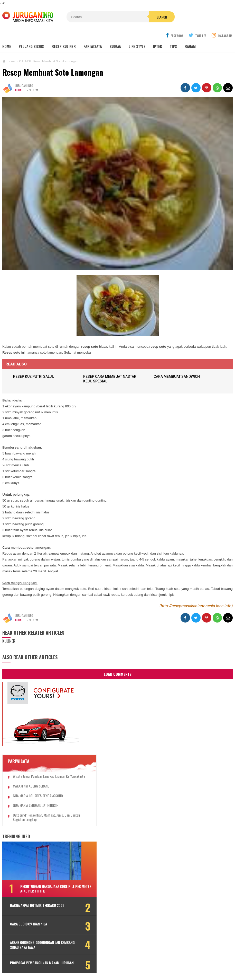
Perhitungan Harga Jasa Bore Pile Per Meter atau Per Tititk (47, 881)
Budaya (115, 34)
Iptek (158, 34)
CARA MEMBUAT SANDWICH (178, 364)
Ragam (190, 34)
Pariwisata (93, 34)
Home (7, 34)
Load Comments (118, 662)
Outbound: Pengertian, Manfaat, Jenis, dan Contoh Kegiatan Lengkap (41, 809)
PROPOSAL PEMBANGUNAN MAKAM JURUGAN (35, 959)
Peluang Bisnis (31, 34)
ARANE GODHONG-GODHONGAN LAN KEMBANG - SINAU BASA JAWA (35, 939)
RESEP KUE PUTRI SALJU (34, 364)
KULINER (20, 78)
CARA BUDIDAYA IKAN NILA (29, 918)
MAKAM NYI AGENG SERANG (31, 778)
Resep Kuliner (64, 34)
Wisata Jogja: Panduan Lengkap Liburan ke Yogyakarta (41, 766)
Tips (173, 34)
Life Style (137, 34)
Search (147, 17)
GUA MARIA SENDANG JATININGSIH (36, 797)
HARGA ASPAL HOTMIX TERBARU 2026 (33, 900)
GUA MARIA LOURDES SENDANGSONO (38, 788)
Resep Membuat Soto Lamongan (53, 60)
